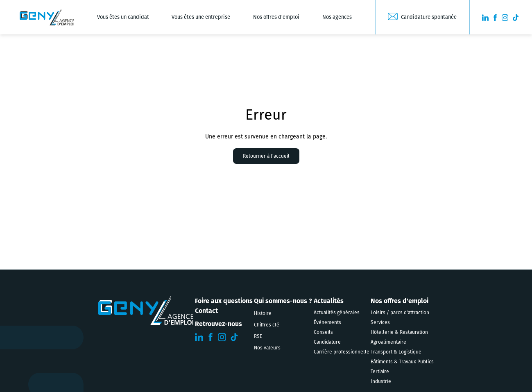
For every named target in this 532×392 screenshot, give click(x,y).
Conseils (323, 332)
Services (380, 322)
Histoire (263, 313)
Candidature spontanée (429, 17)
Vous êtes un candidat (123, 17)
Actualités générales (337, 313)
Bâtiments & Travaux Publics (402, 362)
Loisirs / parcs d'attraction (400, 313)
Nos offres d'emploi (276, 17)
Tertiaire (380, 372)
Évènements (327, 322)
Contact (206, 311)
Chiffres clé (267, 325)
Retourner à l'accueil (266, 156)
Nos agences (337, 17)
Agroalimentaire (388, 342)
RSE (258, 336)
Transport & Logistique (396, 352)
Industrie (381, 381)
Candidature (327, 342)
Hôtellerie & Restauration (399, 332)
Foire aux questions (224, 301)
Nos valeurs (267, 348)
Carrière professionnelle (342, 352)
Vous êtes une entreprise (201, 17)
